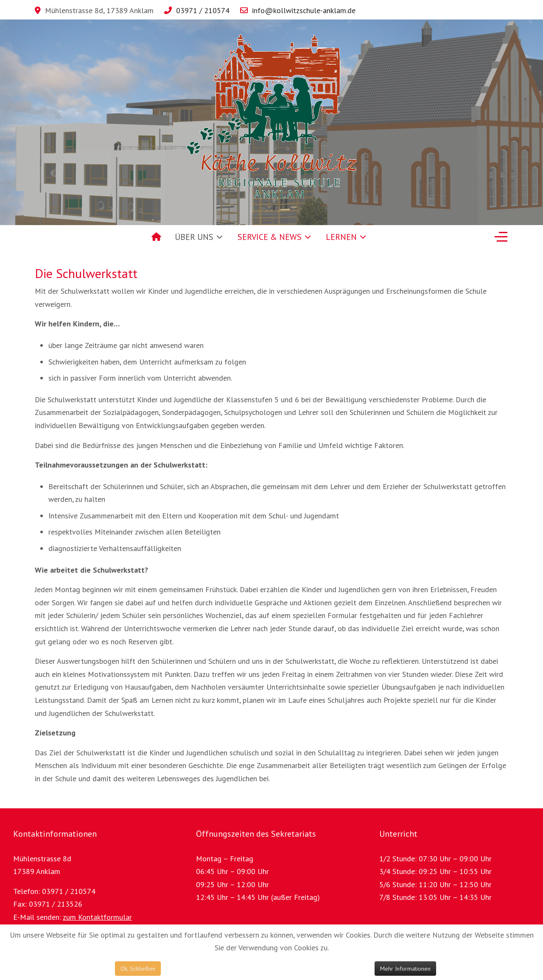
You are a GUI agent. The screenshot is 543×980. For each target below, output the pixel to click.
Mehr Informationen (405, 969)
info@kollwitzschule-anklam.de (304, 10)
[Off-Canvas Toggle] (501, 237)
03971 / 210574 (203, 10)
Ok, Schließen (138, 969)
